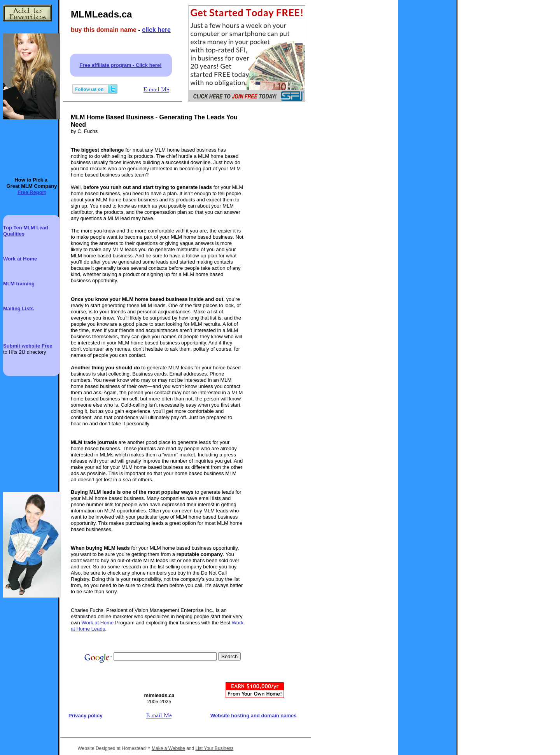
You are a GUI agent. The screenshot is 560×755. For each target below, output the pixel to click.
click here (156, 30)
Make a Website (168, 748)
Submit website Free (28, 346)
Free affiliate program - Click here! (121, 65)
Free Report (32, 192)
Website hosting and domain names (254, 716)
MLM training (19, 284)
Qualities (14, 234)
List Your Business (215, 748)
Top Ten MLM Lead (26, 228)
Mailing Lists (18, 308)
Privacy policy (85, 716)
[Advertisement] (280, 239)
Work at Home (97, 623)
